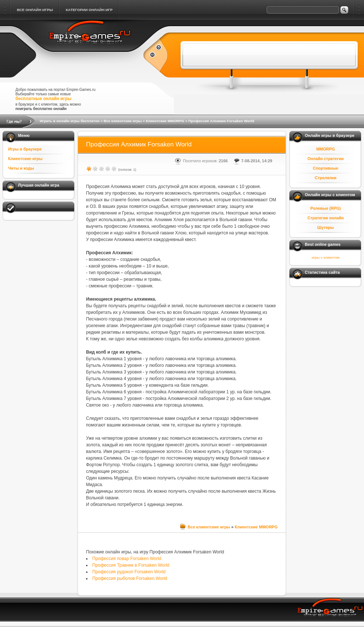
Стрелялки (326, 178)
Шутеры (326, 227)
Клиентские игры (25, 159)
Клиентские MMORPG (165, 121)
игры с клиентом (326, 257)
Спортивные (326, 168)
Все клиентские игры (123, 121)
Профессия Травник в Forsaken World (131, 565)
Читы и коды (21, 168)
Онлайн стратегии (326, 159)
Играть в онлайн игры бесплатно (70, 121)
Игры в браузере (25, 149)
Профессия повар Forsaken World (127, 559)
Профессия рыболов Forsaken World (130, 578)
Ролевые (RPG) (326, 208)
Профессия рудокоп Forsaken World (129, 572)
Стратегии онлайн (326, 218)
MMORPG (326, 149)
